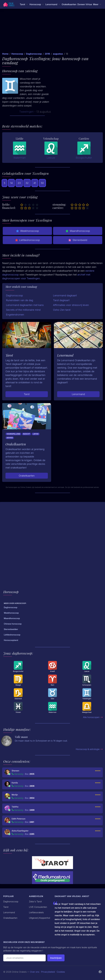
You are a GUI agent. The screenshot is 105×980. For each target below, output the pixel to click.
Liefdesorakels (36, 912)
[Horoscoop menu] (37, 4)
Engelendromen (15, 315)
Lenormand (78, 394)
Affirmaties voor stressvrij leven (71, 305)
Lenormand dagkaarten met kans (25, 305)
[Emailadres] (24, 958)
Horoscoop (17, 54)
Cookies (61, 972)
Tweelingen (26, 112)
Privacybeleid (48, 972)
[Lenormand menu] (53, 4)
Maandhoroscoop (78, 231)
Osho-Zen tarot (62, 310)
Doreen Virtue (85, 4)
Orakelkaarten (69, 4)
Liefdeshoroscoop (27, 240)
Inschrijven (56, 958)
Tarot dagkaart (61, 300)
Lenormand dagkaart (65, 295)
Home (5, 54)
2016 (47, 54)
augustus (58, 54)
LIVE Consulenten (38, 907)
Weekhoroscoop (27, 231)
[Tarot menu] (24, 4)
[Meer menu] (97, 4)
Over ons (35, 972)
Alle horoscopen (93, 717)
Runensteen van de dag (20, 300)
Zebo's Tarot (35, 902)
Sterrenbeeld (78, 240)
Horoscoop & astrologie (89, 749)
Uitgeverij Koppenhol (40, 918)
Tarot (27, 394)
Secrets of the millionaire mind (23, 310)
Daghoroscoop (34, 54)
